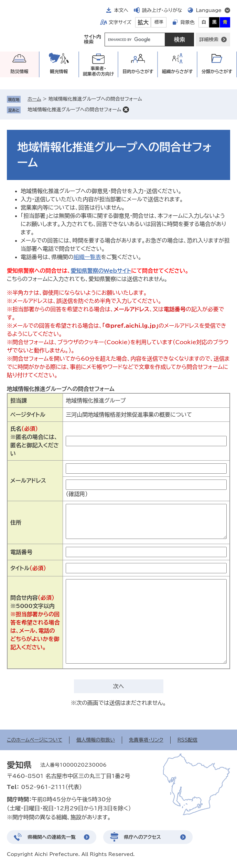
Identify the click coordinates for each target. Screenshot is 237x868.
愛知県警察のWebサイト (101, 271)
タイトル (28, 568)
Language (209, 10)
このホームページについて (35, 740)
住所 (16, 522)
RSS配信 (188, 740)
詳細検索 (209, 40)
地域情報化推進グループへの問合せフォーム (74, 110)
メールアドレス (28, 481)
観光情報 (59, 72)
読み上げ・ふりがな (162, 10)
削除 (126, 110)
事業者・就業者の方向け (99, 71)
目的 (138, 72)
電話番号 (21, 552)
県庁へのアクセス (142, 837)
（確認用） (77, 494)
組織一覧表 (87, 257)
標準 (159, 22)
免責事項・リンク (146, 740)
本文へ (121, 10)
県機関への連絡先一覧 (52, 837)
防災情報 (19, 72)
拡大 (143, 22)
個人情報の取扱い (96, 740)
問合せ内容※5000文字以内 (35, 622)
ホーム (34, 99)
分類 (217, 72)
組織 (177, 72)
